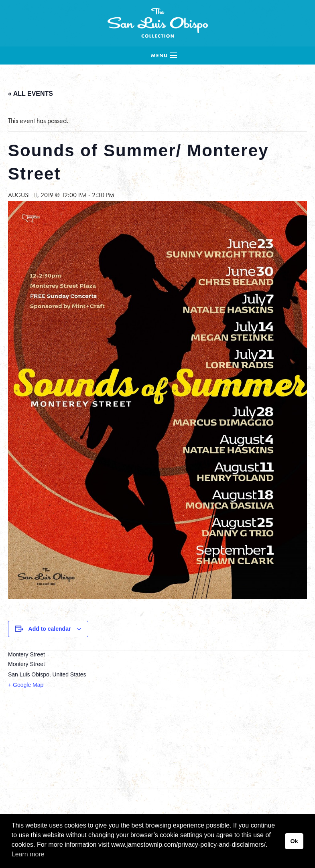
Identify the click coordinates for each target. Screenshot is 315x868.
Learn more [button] (28, 854)
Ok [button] (294, 841)
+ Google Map (26, 685)
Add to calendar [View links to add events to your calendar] (50, 629)
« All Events (30, 94)
